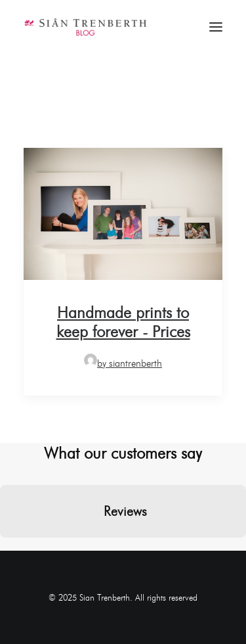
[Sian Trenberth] (85, 27)
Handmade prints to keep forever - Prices (123, 322)
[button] (10, 551)
